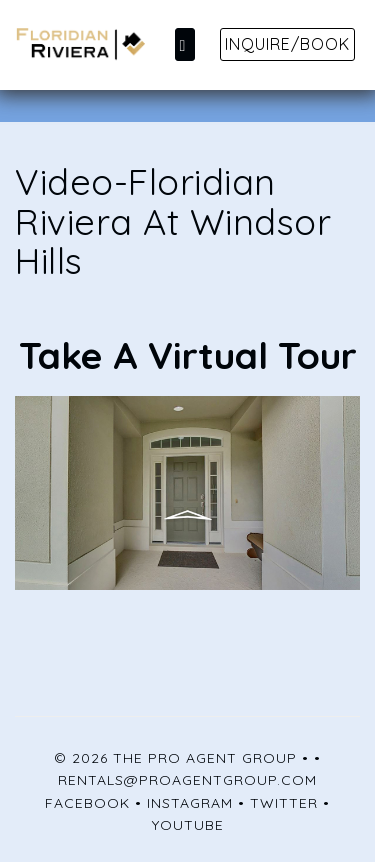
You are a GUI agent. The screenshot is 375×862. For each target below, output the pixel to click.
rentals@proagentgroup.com (187, 780)
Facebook (87, 803)
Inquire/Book (287, 44)
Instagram (190, 803)
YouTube (188, 825)
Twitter (284, 803)
